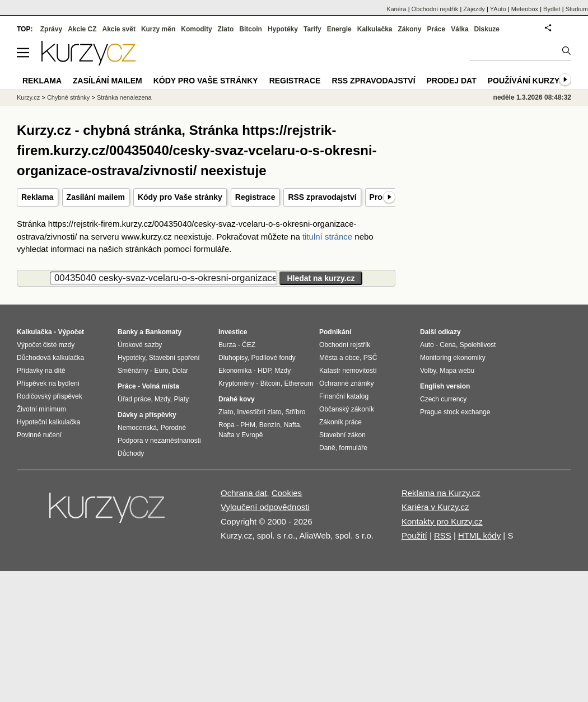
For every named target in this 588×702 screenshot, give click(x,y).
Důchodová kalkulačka (50, 358)
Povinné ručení (39, 435)
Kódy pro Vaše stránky (180, 197)
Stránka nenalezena (124, 97)
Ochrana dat (244, 493)
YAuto (498, 9)
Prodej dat (452, 81)
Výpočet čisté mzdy (46, 345)
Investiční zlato (259, 412)
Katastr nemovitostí (348, 371)
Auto (427, 345)
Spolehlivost (478, 345)
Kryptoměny (236, 383)
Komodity (196, 29)
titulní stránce (327, 237)
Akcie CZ (82, 29)
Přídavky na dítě (41, 371)
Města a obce (339, 358)
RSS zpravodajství (322, 197)
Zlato (226, 29)
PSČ (370, 358)
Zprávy (51, 29)
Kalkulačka (375, 29)
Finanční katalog (344, 396)
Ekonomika (235, 371)
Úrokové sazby (140, 345)
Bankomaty (163, 332)
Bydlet (552, 9)
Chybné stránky (68, 97)
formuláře (353, 448)
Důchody (131, 453)
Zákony (409, 29)
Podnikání (335, 332)
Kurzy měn (158, 29)
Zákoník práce (340, 422)
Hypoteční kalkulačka (48, 422)
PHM (248, 425)
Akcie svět (119, 29)
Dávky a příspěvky (147, 415)
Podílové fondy (273, 358)
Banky (128, 332)
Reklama (38, 197)
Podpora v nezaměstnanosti (159, 441)
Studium (577, 9)
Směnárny (133, 371)
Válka (459, 29)
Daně (327, 448)
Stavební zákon (342, 435)
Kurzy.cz (28, 97)
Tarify (312, 29)
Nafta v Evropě (241, 435)
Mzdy (162, 399)
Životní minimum (41, 409)
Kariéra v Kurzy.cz (435, 507)
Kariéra (396, 9)
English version (445, 386)
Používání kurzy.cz (529, 81)
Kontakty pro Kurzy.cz (442, 521)
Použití (414, 535)
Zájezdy (474, 9)
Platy (182, 399)
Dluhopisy (233, 358)
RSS (443, 535)
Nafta (292, 425)
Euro (161, 371)
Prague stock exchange (455, 412)
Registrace (255, 197)
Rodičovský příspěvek (50, 396)
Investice (233, 332)
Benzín (270, 425)
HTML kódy (479, 535)
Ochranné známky (346, 383)
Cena (448, 345)
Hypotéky (283, 29)
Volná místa (160, 386)
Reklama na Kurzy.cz (441, 493)
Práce (437, 29)
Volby (428, 371)
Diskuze (487, 29)
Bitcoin (251, 29)
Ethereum (298, 383)
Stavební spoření (174, 358)
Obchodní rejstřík (435, 9)
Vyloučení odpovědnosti (265, 507)
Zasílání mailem (96, 197)
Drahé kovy (237, 399)
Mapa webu (457, 371)
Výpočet (71, 332)
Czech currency (443, 399)
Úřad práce (134, 399)
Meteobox (525, 9)
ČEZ (249, 345)
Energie (339, 29)
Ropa (227, 425)
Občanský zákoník (347, 409)
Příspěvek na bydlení (48, 383)
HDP (264, 371)
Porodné (173, 428)
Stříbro (295, 412)
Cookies (287, 493)
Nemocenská (137, 428)
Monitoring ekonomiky (453, 358)
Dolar (180, 371)
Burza (227, 345)
